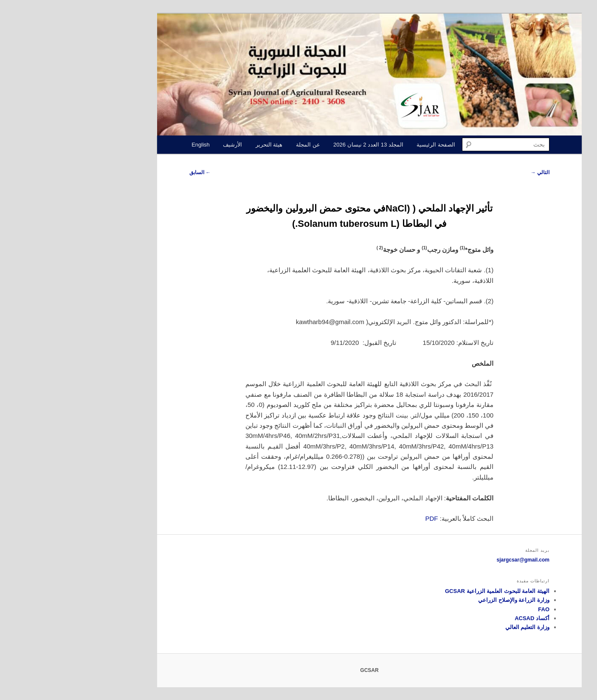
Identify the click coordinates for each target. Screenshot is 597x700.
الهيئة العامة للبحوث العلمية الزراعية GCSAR (426, 591)
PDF (361, 518)
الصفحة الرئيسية (365, 145)
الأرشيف (162, 145)
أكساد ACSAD (461, 618)
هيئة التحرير (198, 145)
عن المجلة (237, 145)
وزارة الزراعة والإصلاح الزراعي (443, 600)
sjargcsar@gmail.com (452, 560)
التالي (469, 172)
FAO (473, 609)
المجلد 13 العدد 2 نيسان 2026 (297, 145)
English (130, 145)
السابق (129, 172)
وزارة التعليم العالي (456, 627)
